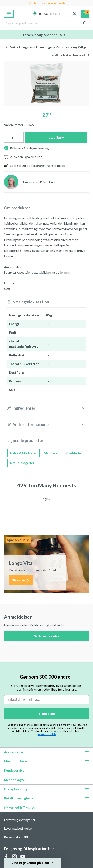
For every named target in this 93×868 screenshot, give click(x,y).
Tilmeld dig (47, 713)
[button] (32, 863)
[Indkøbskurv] (85, 14)
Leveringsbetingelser (18, 828)
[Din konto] (74, 14)
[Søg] (84, 23)
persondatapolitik (47, 734)
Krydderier (74, 453)
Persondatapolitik (16, 837)
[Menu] (9, 14)
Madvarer (51, 453)
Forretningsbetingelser (20, 820)
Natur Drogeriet (22, 463)
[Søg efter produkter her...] (42, 23)
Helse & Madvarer (23, 453)
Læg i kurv (56, 137)
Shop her (21, 580)
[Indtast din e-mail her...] (46, 700)
